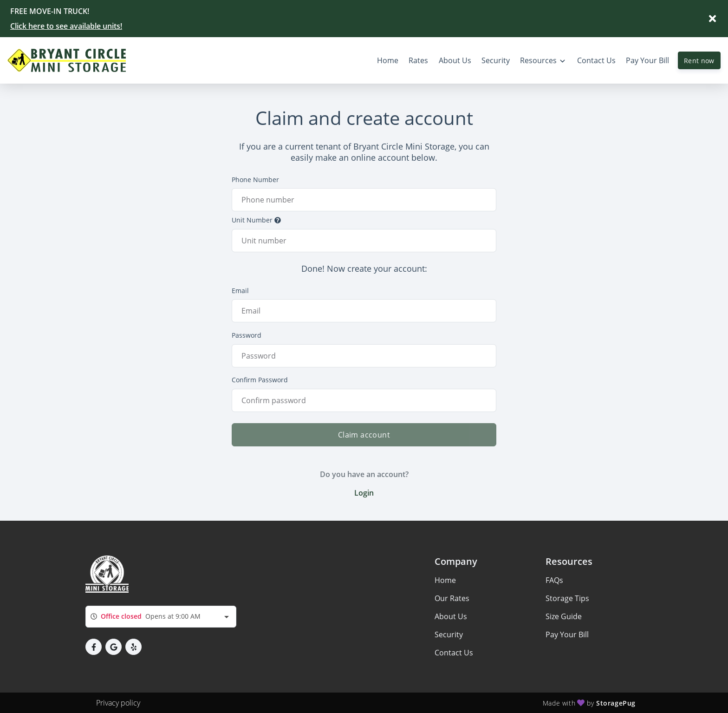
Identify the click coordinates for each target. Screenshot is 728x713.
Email (240, 291)
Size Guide (564, 616)
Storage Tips (567, 598)
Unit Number (256, 220)
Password (247, 335)
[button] (94, 647)
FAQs (554, 580)
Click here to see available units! (66, 26)
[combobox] (161, 617)
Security (449, 635)
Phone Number (255, 180)
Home (445, 580)
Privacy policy (118, 703)
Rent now (699, 61)
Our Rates (452, 598)
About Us (451, 616)
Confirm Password (260, 380)
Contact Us (454, 653)
